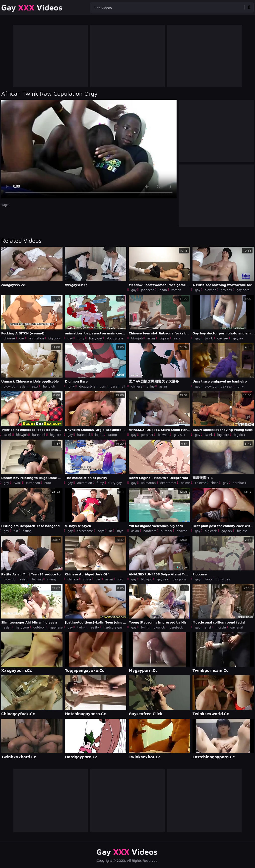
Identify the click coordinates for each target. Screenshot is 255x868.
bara (114, 386)
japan (163, 290)
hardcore (150, 531)
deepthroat (168, 483)
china (151, 386)
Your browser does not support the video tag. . (89, 149)
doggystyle (115, 338)
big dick (56, 435)
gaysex (238, 338)
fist (16, 531)
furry (81, 338)
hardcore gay (113, 627)
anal (208, 627)
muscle (221, 627)
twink (209, 338)
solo (120, 579)
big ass (164, 338)
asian (151, 338)
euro (48, 483)
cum (103, 386)
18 (110, 531)
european (33, 483)
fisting (27, 531)
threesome (85, 531)
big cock (54, 338)
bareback (39, 435)
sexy (177, 338)
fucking (37, 579)
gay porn (243, 290)
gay (134, 290)
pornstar (147, 435)
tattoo (112, 435)
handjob (49, 386)
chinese (9, 338)
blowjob (210, 290)
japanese (148, 290)
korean (176, 290)
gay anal (237, 627)
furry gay (96, 338)
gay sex (226, 290)
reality (95, 627)
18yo (120, 531)
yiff (124, 386)
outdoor (167, 531)
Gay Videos (32, 7)
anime (185, 483)
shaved (182, 531)
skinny (52, 579)
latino (99, 435)
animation (36, 338)
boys (101, 531)
